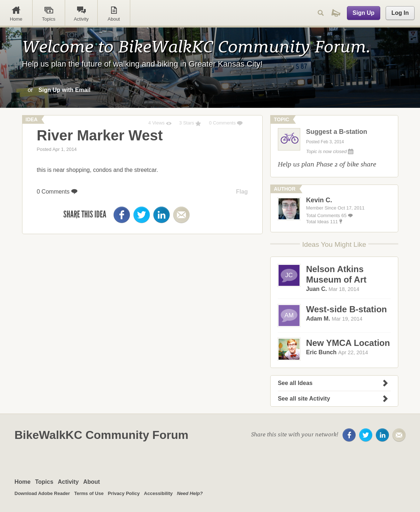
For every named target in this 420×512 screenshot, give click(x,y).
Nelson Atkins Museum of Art (336, 274)
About (92, 482)
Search (321, 13)
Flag (242, 192)
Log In (400, 13)
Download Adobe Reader (42, 493)
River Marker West (100, 135)
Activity (68, 482)
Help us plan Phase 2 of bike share (327, 164)
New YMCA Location (348, 343)
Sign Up (364, 13)
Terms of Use (89, 493)
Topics (44, 482)
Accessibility (158, 493)
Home (22, 482)
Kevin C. (319, 200)
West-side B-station (347, 309)
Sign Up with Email (64, 90)
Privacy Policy (124, 493)
